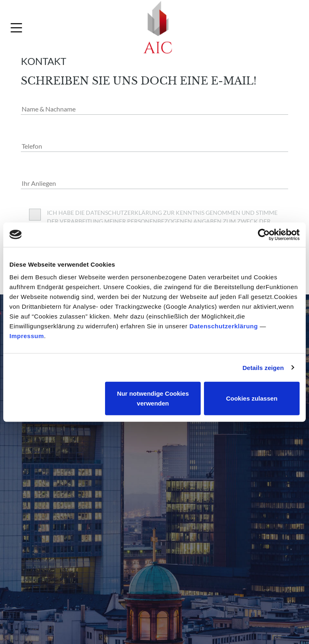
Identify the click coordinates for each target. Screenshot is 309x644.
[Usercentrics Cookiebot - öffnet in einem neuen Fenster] (264, 234)
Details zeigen (263, 367)
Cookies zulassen (252, 398)
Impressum (27, 336)
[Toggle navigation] (16, 28)
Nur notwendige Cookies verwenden (153, 398)
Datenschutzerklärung (224, 326)
